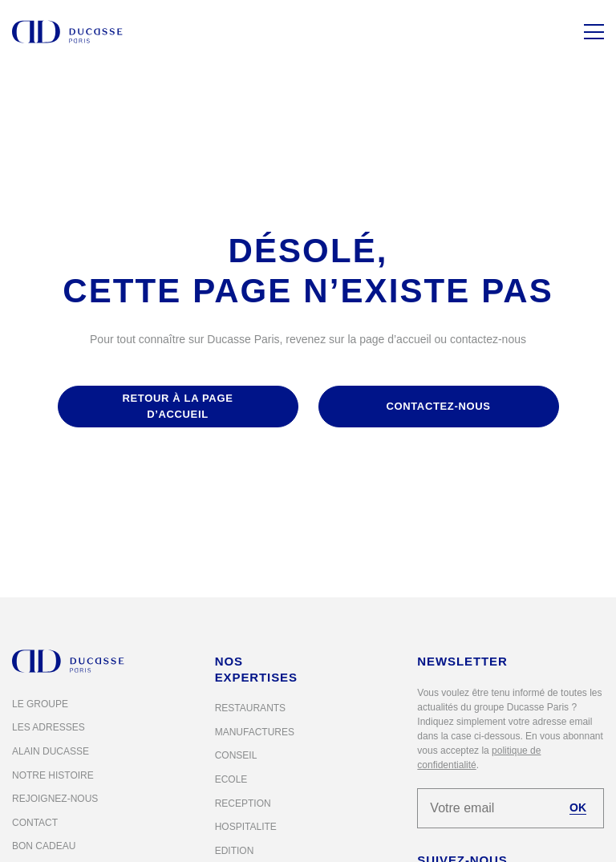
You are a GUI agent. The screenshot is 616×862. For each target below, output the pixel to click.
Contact (35, 823)
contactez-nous (438, 406)
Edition (235, 851)
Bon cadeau (44, 846)
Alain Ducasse (51, 751)
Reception (243, 803)
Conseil (236, 755)
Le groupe (40, 704)
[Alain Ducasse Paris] (67, 32)
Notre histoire (53, 775)
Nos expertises (256, 669)
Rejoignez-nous (55, 799)
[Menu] (594, 32)
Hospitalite (246, 827)
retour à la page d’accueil (177, 406)
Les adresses (49, 727)
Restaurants (250, 708)
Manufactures (255, 732)
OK (578, 807)
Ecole (231, 779)
